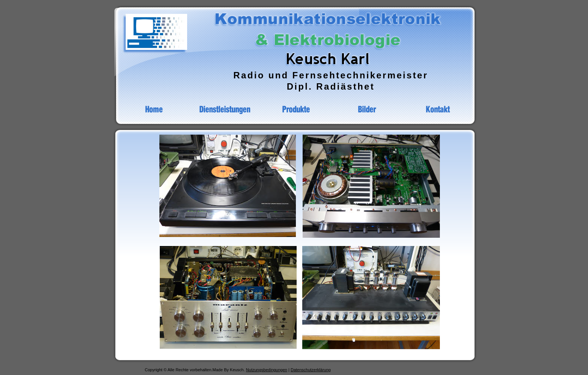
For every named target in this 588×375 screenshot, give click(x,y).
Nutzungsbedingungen (267, 370)
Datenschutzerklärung (311, 370)
